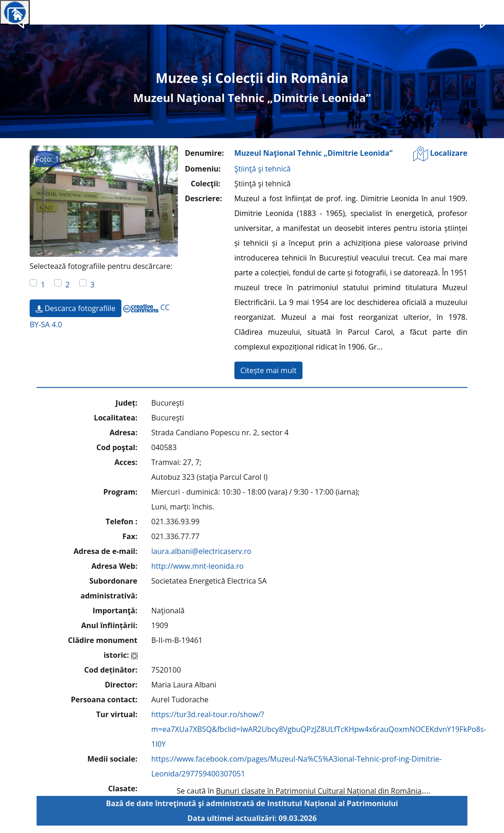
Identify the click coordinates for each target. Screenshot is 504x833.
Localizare (440, 154)
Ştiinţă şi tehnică (263, 169)
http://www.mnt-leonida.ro (198, 566)
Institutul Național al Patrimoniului (333, 803)
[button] (486, 17)
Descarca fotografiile (76, 308)
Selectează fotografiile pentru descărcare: (101, 266)
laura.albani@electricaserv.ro (202, 551)
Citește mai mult (269, 370)
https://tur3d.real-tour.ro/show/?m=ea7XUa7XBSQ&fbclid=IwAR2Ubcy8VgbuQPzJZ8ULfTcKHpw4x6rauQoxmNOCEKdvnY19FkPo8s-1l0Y (319, 729)
